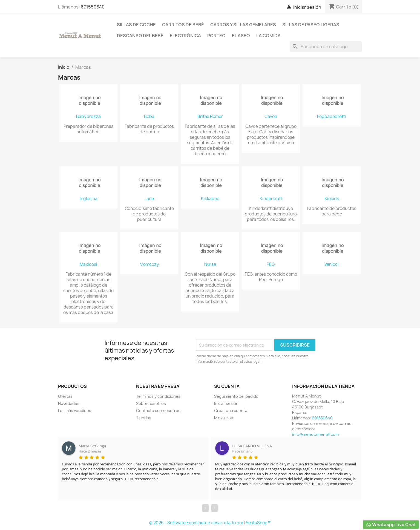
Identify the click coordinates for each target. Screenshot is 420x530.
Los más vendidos (75, 411)
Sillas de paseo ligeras (311, 25)
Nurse (210, 264)
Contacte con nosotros (158, 411)
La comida (268, 36)
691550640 (93, 7)
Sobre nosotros (151, 403)
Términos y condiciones (158, 396)
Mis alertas (224, 418)
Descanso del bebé (140, 36)
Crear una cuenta (231, 411)
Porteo (216, 36)
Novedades (69, 403)
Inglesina (89, 199)
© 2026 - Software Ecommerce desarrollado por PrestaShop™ (210, 523)
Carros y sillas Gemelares (243, 25)
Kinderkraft (271, 199)
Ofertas (65, 396)
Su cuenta (227, 386)
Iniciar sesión (226, 403)
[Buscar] (326, 47)
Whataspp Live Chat (391, 525)
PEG (271, 264)
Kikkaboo (210, 199)
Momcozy (149, 264)
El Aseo (241, 36)
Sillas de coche (136, 25)
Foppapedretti (332, 117)
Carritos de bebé (183, 25)
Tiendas (144, 418)
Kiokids (332, 199)
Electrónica (185, 36)
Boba (149, 117)
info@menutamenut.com (315, 434)
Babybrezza (88, 117)
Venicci (332, 264)
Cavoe (271, 117)
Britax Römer (210, 117)
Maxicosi (88, 264)
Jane (149, 199)
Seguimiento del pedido (236, 396)
